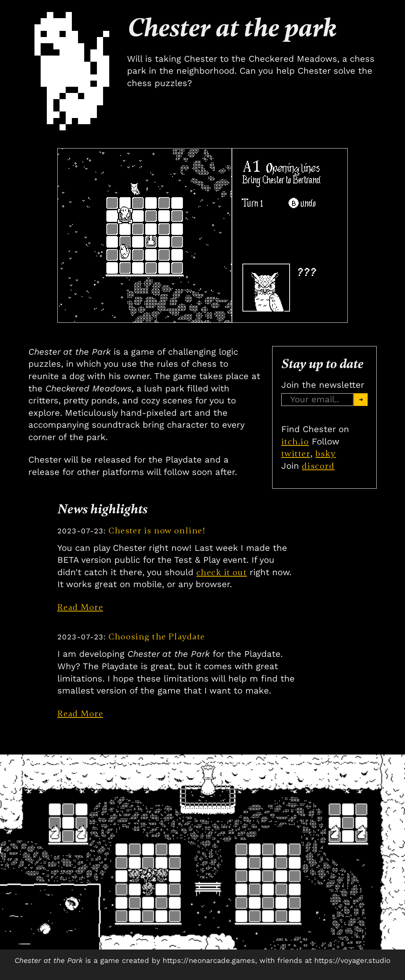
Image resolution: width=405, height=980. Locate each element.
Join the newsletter (323, 385)
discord (318, 466)
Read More (80, 607)
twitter (296, 454)
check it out (222, 572)
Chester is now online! (131, 531)
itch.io (295, 442)
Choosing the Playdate (131, 637)
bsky (326, 454)
